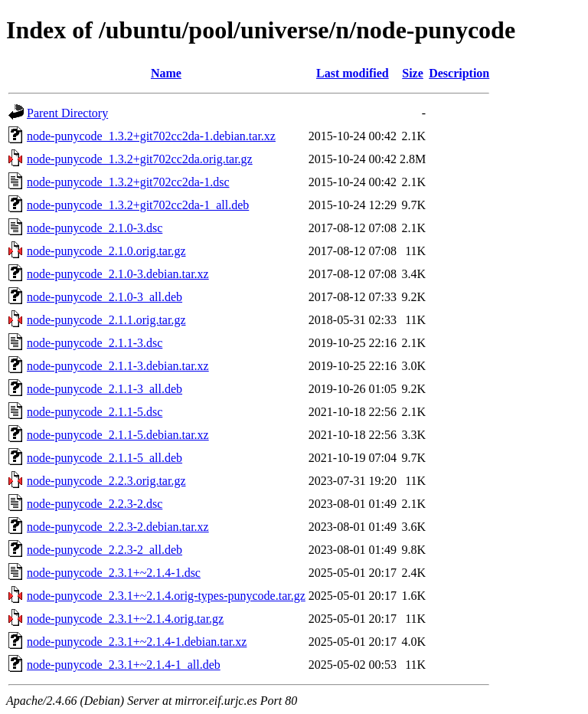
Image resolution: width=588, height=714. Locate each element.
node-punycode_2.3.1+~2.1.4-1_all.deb (124, 665)
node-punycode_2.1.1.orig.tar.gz (106, 320)
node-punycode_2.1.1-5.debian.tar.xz (118, 435)
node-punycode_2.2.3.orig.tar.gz (106, 481)
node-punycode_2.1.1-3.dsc (95, 343)
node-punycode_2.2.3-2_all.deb (105, 550)
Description (459, 73)
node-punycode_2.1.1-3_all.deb (105, 389)
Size (413, 73)
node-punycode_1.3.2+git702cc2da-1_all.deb (138, 205)
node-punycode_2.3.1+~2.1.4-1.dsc (114, 573)
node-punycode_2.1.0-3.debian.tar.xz (118, 274)
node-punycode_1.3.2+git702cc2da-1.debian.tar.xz (151, 136)
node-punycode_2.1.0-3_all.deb (105, 297)
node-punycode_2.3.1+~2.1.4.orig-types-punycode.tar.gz (166, 596)
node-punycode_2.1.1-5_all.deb (105, 458)
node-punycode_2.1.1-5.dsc (95, 412)
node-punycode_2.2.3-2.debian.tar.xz (118, 527)
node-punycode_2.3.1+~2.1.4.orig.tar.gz (125, 619)
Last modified (353, 73)
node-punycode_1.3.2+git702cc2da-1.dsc (128, 182)
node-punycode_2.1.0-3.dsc (95, 228)
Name (166, 73)
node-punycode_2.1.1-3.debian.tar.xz (118, 366)
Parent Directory (67, 113)
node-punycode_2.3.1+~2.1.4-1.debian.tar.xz (137, 642)
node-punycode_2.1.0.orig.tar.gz (106, 251)
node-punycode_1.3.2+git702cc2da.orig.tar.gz (140, 159)
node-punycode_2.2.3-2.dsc (95, 504)
